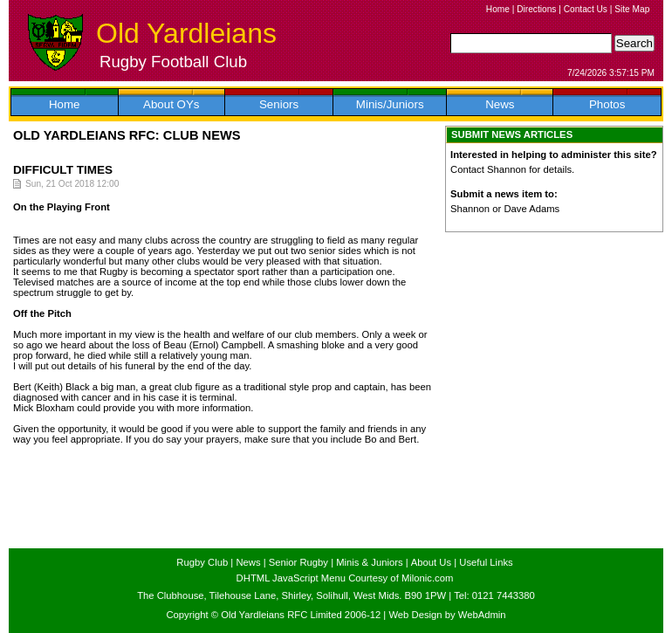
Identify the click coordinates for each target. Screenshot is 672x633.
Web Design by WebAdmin (447, 615)
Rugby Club (202, 562)
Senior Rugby (298, 562)
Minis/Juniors (390, 104)
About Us (431, 562)
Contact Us (586, 9)
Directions (536, 9)
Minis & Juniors (369, 562)
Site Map (632, 9)
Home (498, 9)
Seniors (279, 104)
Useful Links (486, 562)
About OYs (171, 104)
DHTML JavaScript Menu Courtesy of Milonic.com (345, 578)
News (500, 104)
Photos (607, 104)
